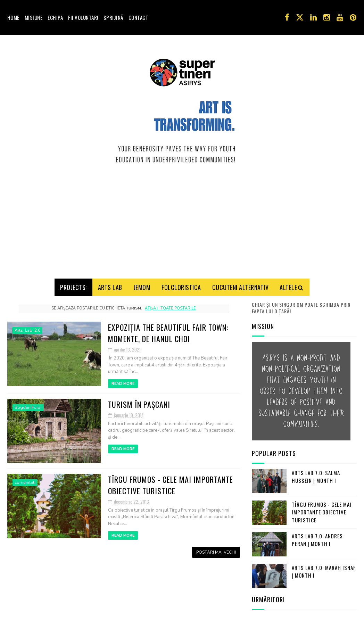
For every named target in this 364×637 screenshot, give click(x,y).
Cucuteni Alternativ (241, 285)
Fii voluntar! (83, 17)
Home (13, 17)
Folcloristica (181, 285)
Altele (288, 285)
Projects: (73, 285)
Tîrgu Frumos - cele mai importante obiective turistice (171, 483)
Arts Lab (110, 285)
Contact (139, 17)
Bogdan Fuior (28, 405)
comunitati (25, 480)
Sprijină (113, 17)
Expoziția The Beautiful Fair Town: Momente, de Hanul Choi (168, 330)
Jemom (142, 285)
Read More (123, 381)
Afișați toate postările (170, 306)
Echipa (55, 17)
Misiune (34, 17)
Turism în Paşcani (139, 402)
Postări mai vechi (216, 550)
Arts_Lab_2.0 (27, 328)
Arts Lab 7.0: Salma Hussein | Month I (316, 474)
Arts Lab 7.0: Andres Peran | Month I (317, 537)
